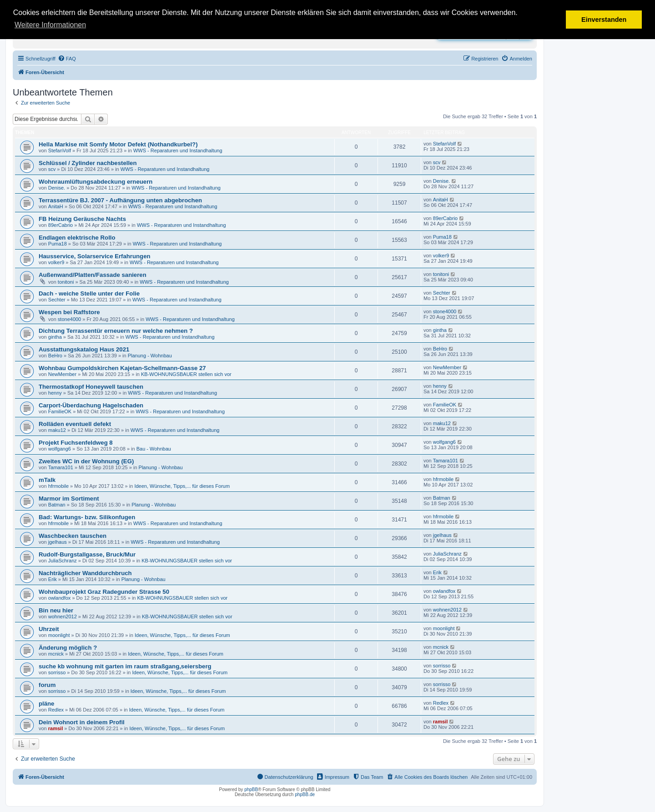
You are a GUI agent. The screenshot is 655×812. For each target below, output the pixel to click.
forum (47, 685)
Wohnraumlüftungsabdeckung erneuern (96, 182)
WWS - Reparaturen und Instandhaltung (178, 150)
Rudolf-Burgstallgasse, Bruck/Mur (87, 554)
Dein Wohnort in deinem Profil (82, 722)
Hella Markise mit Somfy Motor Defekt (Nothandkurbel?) (118, 144)
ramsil (55, 728)
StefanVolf (60, 150)
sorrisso (57, 672)
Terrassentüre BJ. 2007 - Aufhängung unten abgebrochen (120, 200)
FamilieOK (60, 411)
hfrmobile (58, 486)
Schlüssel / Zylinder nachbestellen (88, 163)
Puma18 (58, 244)
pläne (46, 704)
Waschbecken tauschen (73, 536)
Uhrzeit (49, 629)
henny (55, 393)
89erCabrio (60, 225)
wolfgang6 (60, 449)
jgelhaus (58, 542)
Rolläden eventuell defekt (75, 424)
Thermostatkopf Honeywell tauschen (91, 387)
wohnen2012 (63, 617)
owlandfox (60, 598)
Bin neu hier (56, 610)
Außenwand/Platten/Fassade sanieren (93, 275)
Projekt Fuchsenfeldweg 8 (76, 443)
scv (52, 169)
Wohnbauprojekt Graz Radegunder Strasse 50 (104, 592)
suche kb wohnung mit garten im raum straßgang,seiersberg (125, 666)
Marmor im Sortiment (69, 499)
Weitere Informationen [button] (50, 25)
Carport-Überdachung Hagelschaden (91, 405)
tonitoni (66, 282)
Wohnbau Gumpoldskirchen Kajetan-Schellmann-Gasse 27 (122, 368)
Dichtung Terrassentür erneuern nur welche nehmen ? (116, 331)
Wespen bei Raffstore (69, 312)
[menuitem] (67, 59)
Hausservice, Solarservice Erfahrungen (95, 256)
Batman (57, 505)
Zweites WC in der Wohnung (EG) (86, 461)
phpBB (251, 789)
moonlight (59, 635)
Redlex (56, 710)
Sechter (57, 300)
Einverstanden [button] (604, 20)
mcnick (56, 654)
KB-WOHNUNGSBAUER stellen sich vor (186, 374)
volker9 (56, 262)
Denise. (57, 188)
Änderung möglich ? (68, 648)
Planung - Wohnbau (150, 356)
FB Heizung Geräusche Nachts (82, 219)
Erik (53, 579)
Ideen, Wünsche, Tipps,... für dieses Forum (182, 486)
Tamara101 (61, 467)
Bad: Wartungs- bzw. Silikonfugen (87, 517)
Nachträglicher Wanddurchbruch (85, 573)
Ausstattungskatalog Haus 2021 (84, 349)
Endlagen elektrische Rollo (77, 238)
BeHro (55, 356)
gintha (55, 337)
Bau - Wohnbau (154, 449)
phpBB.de (305, 794)
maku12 (57, 430)
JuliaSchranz (63, 561)
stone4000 (69, 319)
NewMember (62, 374)
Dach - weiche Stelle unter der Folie (89, 293)
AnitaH (56, 206)
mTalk (47, 480)
